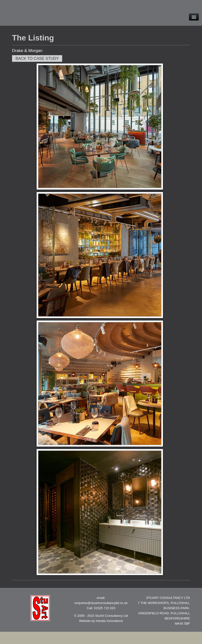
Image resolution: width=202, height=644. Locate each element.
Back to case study (37, 58)
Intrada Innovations (109, 621)
